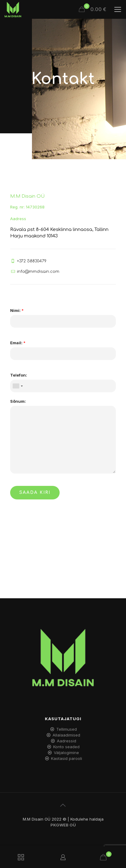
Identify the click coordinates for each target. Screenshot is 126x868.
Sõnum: (18, 401)
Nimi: (17, 310)
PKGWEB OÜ (63, 825)
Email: (18, 343)
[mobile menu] (118, 9)
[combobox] (18, 386)
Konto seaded (66, 747)
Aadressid (67, 741)
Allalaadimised (66, 735)
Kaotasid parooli (67, 758)
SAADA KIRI (35, 493)
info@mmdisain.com (38, 272)
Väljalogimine (66, 753)
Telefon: (19, 375)
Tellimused (67, 729)
